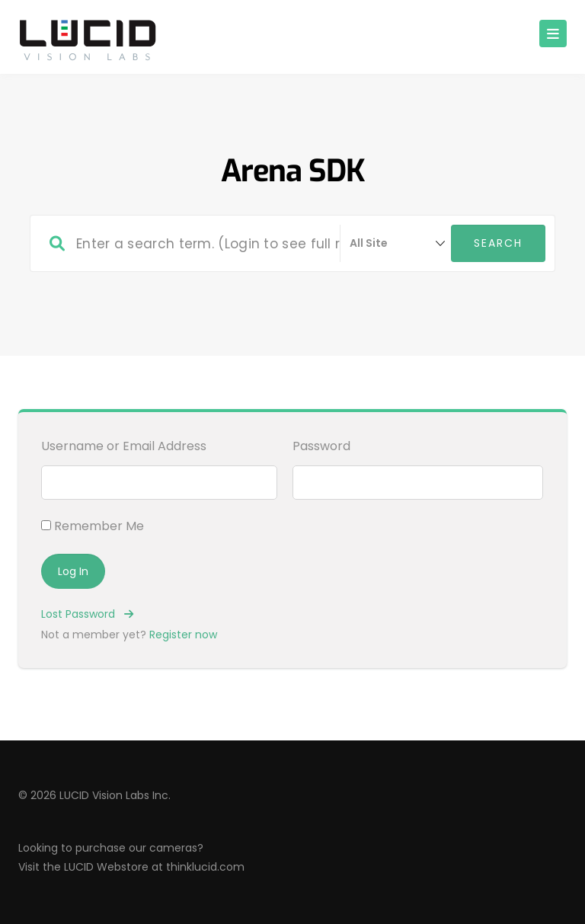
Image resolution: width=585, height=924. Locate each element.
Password (321, 446)
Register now (183, 635)
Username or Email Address (124, 446)
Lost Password (87, 614)
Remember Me (93, 526)
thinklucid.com (205, 867)
